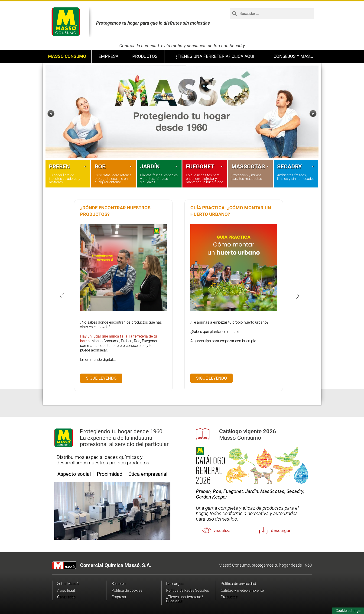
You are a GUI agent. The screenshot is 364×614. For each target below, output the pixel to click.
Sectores (119, 584)
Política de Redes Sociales (188, 590)
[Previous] (51, 114)
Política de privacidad (238, 584)
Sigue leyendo (101, 378)
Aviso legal (66, 590)
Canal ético (66, 597)
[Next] (313, 114)
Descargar (281, 530)
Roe (114, 167)
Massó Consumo (67, 56)
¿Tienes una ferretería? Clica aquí (215, 56)
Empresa (108, 56)
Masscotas (250, 167)
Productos (145, 56)
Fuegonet (205, 167)
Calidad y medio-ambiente (242, 590)
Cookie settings (348, 611)
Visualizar (223, 530)
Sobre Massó (68, 584)
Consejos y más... (293, 56)
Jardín (159, 167)
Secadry (296, 167)
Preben (68, 167)
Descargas (175, 584)
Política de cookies (127, 590)
